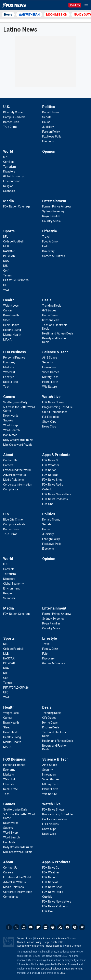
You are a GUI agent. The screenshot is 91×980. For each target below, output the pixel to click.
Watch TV (75, 5)
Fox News (14, 5)
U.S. (7, 107)
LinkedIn (45, 927)
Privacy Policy (42, 939)
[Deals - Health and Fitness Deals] (58, 333)
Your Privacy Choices (64, 939)
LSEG (63, 973)
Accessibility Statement (30, 946)
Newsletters (67, 927)
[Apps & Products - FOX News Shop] (52, 480)
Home (8, 15)
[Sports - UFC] (6, 285)
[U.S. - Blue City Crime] (13, 112)
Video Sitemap (73, 946)
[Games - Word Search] (11, 430)
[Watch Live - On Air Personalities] (55, 412)
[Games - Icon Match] (10, 435)
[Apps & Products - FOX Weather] (51, 465)
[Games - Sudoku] (8, 420)
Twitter (16, 927)
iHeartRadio (82, 927)
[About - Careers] (8, 465)
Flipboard (38, 927)
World (8, 151)
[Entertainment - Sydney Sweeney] (53, 211)
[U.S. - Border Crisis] (11, 122)
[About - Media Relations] (14, 480)
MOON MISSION (57, 15)
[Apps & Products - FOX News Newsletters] (57, 494)
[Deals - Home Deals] (50, 315)
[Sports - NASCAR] (9, 251)
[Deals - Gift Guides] (49, 310)
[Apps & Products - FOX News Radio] (53, 485)
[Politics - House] (46, 122)
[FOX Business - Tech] (6, 387)
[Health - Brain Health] (11, 315)
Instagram (24, 927)
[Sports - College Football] (13, 241)
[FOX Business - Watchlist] (9, 372)
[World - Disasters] (9, 171)
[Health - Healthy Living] (12, 330)
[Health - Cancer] (8, 310)
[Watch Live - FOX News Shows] (53, 402)
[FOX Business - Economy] (9, 362)
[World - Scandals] (9, 191)
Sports (9, 231)
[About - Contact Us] (10, 460)
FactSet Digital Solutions (49, 969)
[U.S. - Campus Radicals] (14, 117)
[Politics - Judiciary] (48, 127)
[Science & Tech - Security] (48, 362)
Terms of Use (25, 939)
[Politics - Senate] (47, 117)
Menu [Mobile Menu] (86, 5)
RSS (60, 927)
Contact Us (57, 942)
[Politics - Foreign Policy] (51, 132)
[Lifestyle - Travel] (46, 237)
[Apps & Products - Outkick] (47, 489)
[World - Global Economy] (14, 176)
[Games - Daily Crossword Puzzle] (18, 440)
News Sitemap (54, 946)
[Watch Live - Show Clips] (49, 422)
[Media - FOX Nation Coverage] (17, 206)
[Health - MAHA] (7, 340)
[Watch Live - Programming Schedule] (57, 407)
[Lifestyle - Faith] (45, 246)
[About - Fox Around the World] (17, 470)
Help (46, 942)
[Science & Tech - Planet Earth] (50, 382)
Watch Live (51, 397)
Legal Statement (73, 969)
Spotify (75, 927)
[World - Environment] (11, 181)
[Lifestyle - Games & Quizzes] (54, 256)
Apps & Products (56, 455)
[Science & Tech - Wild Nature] (50, 387)
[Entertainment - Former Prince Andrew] (57, 206)
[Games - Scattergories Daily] (15, 402)
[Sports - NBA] (6, 261)
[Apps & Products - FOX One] (48, 504)
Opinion (49, 151)
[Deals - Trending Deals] (52, 306)
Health (9, 300)
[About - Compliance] (11, 489)
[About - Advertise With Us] (15, 475)
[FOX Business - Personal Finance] (14, 358)
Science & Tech (55, 352)
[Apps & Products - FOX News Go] (51, 460)
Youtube (31, 927)
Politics (49, 107)
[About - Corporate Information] (18, 485)
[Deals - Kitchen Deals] (51, 320)
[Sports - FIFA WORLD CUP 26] (16, 280)
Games (9, 397)
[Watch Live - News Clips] (49, 427)
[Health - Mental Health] (12, 335)
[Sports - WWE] (6, 290)
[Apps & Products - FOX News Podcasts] (55, 499)
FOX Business (15, 352)
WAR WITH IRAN (29, 15)
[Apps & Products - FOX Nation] (49, 470)
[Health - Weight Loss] (11, 306)
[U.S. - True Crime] (10, 127)
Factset (63, 964)
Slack (53, 927)
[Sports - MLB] (6, 246)
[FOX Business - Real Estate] (11, 382)
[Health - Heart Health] (11, 325)
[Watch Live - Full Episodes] (50, 417)
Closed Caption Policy (29, 942)
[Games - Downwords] (11, 416)
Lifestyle (50, 231)
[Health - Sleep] (7, 320)
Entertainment (54, 201)
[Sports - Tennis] (8, 275)
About (8, 455)
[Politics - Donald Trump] (51, 112)
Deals (47, 300)
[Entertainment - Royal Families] (51, 216)
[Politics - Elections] (48, 141)
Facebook (9, 927)
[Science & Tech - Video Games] (51, 372)
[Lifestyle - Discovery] (48, 251)
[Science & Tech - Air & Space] (50, 358)
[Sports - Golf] (6, 271)
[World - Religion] (8, 186)
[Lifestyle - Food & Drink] (50, 241)
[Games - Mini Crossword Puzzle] (18, 445)
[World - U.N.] (6, 157)
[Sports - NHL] (6, 266)
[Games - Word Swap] (11, 425)
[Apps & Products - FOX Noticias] (50, 475)
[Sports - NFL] (6, 237)
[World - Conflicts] (9, 162)
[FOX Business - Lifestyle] (9, 377)
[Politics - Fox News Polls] (52, 137)
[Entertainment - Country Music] (51, 221)
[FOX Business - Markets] (9, 367)
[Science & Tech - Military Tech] (50, 377)
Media (9, 201)
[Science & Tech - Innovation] (49, 367)
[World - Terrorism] (10, 167)
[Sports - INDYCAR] (9, 256)
